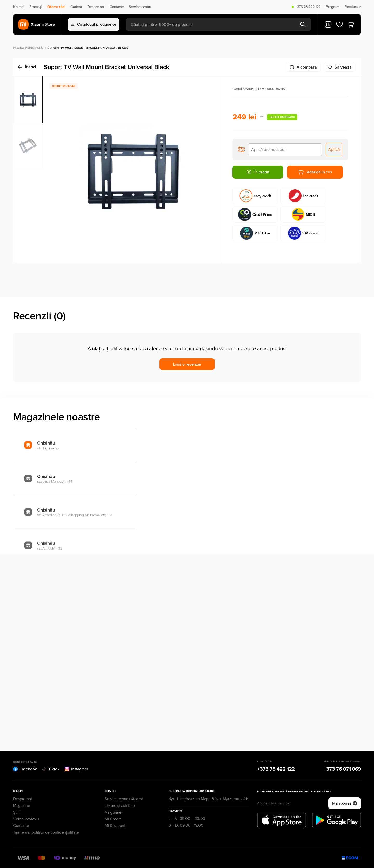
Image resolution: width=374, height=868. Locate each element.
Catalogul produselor (94, 24)
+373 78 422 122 (308, 7)
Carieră (76, 7)
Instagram (76, 769)
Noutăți (19, 7)
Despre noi (96, 7)
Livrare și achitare (120, 806)
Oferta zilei (56, 7)
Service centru (140, 7)
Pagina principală (28, 48)
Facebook (25, 769)
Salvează (340, 67)
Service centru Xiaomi (124, 799)
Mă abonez (345, 803)
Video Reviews (26, 819)
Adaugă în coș (315, 172)
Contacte (117, 7)
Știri (16, 812)
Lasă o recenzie (187, 364)
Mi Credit (113, 819)
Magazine (21, 806)
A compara (303, 67)
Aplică (334, 150)
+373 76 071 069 (342, 769)
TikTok (51, 769)
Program (333, 7)
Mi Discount (115, 826)
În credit (258, 172)
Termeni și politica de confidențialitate (46, 832)
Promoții (36, 7)
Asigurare (113, 812)
